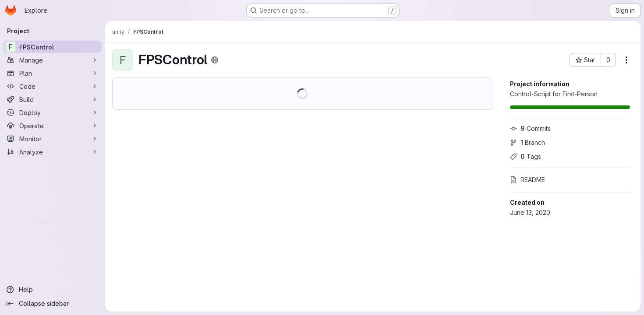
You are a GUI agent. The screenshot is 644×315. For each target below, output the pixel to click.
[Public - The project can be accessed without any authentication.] (215, 60)
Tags (525, 156)
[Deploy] (53, 112)
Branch (527, 142)
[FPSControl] (53, 47)
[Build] (53, 99)
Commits (530, 128)
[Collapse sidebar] (53, 304)
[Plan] (53, 73)
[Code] (53, 86)
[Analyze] (53, 152)
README (527, 180)
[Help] (53, 290)
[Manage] (53, 60)
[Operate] (53, 126)
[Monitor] (53, 139)
